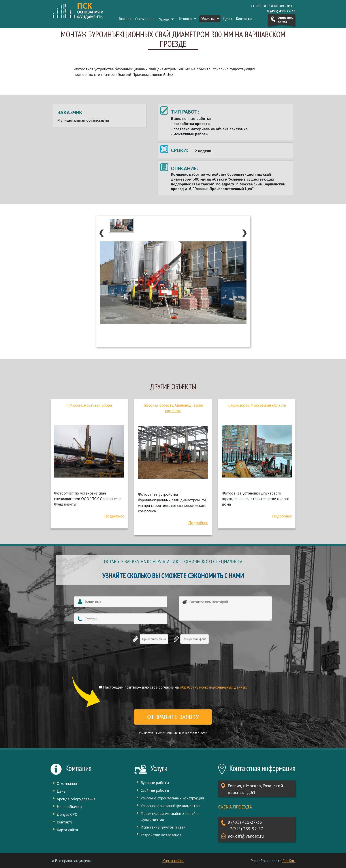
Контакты (244, 19)
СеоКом (289, 861)
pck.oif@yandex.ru (246, 836)
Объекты (208, 19)
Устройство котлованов (161, 835)
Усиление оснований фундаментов (170, 806)
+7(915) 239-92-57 (245, 829)
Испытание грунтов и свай (163, 827)
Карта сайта (67, 830)
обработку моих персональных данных (213, 687)
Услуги (165, 19)
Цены (228, 19)
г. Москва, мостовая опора (89, 405)
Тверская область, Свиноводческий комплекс (173, 408)
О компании (145, 19)
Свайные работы (155, 790)
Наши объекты (69, 807)
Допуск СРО (67, 814)
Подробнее (114, 516)
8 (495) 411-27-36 (245, 822)
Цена (61, 791)
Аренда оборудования (76, 799)
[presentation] (173, 668)
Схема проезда (235, 807)
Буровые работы (155, 783)
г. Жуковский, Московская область (257, 405)
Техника (186, 19)
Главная (125, 19)
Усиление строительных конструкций (172, 798)
